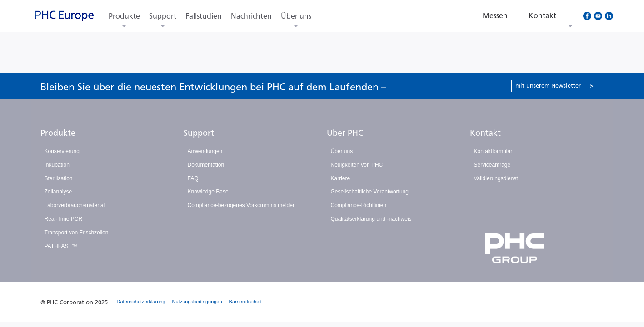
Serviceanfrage (492, 165)
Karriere (341, 178)
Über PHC (345, 133)
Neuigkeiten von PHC (357, 165)
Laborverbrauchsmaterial (75, 205)
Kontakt (485, 133)
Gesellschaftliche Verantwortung (370, 192)
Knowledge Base (208, 192)
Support (163, 16)
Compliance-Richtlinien (359, 205)
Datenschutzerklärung (141, 302)
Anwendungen (205, 151)
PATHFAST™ (61, 246)
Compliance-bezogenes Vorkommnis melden (242, 205)
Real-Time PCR (64, 219)
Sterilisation (59, 178)
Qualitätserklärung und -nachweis (371, 219)
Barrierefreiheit (245, 302)
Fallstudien (204, 16)
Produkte (124, 16)
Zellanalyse (58, 192)
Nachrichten (251, 16)
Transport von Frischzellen (77, 233)
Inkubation (57, 165)
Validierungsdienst (496, 178)
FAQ (193, 178)
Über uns (296, 16)
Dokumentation (206, 165)
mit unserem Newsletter (554, 86)
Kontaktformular (493, 151)
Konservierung (62, 151)
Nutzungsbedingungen (197, 302)
